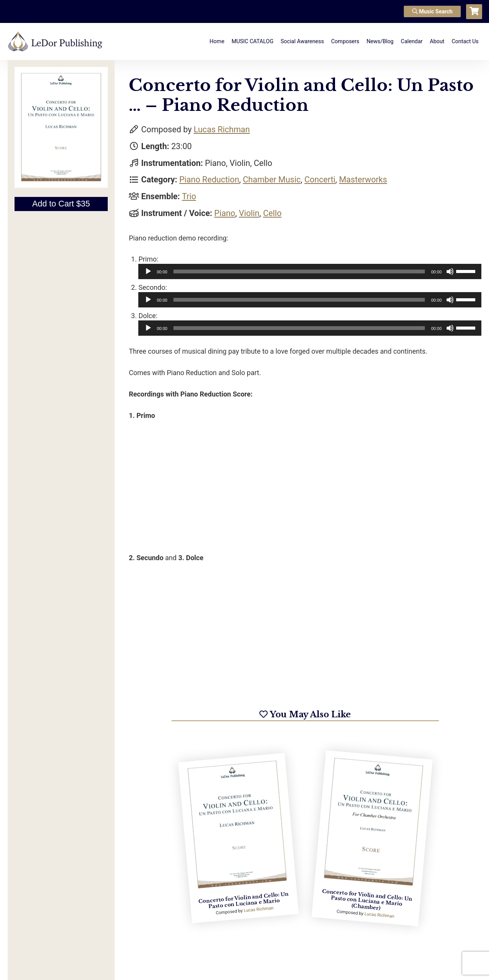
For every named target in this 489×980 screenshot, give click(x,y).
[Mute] (450, 271)
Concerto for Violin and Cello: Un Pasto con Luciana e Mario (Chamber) (367, 900)
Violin (249, 213)
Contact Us (465, 41)
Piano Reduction (209, 180)
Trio (189, 196)
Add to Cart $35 (61, 204)
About (437, 41)
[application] (310, 271)
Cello (272, 213)
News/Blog (380, 41)
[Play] (148, 271)
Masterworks (363, 180)
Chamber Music (272, 180)
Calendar (412, 41)
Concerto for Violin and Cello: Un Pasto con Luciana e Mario (244, 900)
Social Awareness (302, 41)
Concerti (320, 180)
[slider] (299, 271)
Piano (225, 213)
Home (217, 41)
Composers (345, 41)
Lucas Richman (222, 129)
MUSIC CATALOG (253, 41)
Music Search (432, 12)
